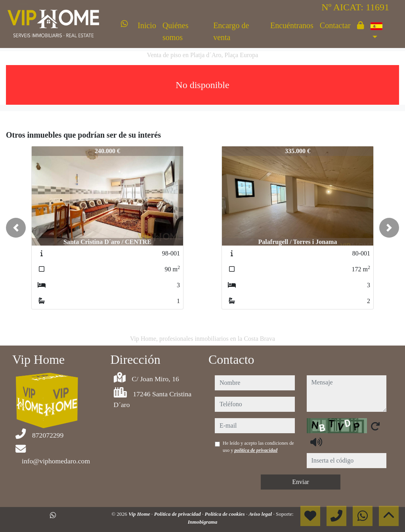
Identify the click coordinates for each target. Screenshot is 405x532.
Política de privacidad (178, 514)
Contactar (335, 25)
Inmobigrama (203, 522)
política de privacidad (256, 450)
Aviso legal (261, 514)
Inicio (147, 25)
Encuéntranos (292, 25)
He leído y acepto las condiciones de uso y (258, 447)
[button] (16, 228)
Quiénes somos (176, 31)
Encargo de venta (231, 31)
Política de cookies (225, 514)
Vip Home (140, 514)
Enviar (301, 482)
